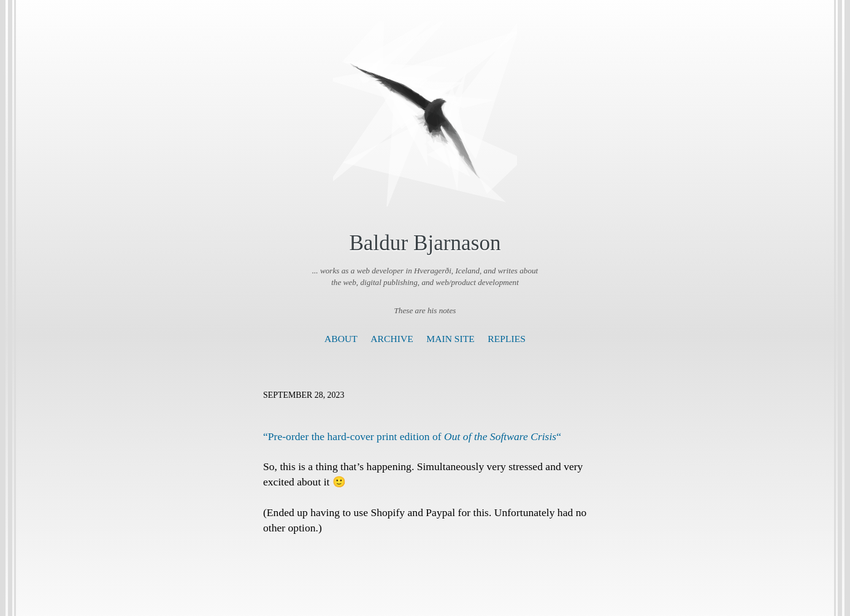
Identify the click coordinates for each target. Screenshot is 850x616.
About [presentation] (341, 339)
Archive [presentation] (392, 339)
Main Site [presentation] (450, 339)
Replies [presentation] (507, 339)
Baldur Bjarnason (425, 243)
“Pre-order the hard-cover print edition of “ (412, 436)
